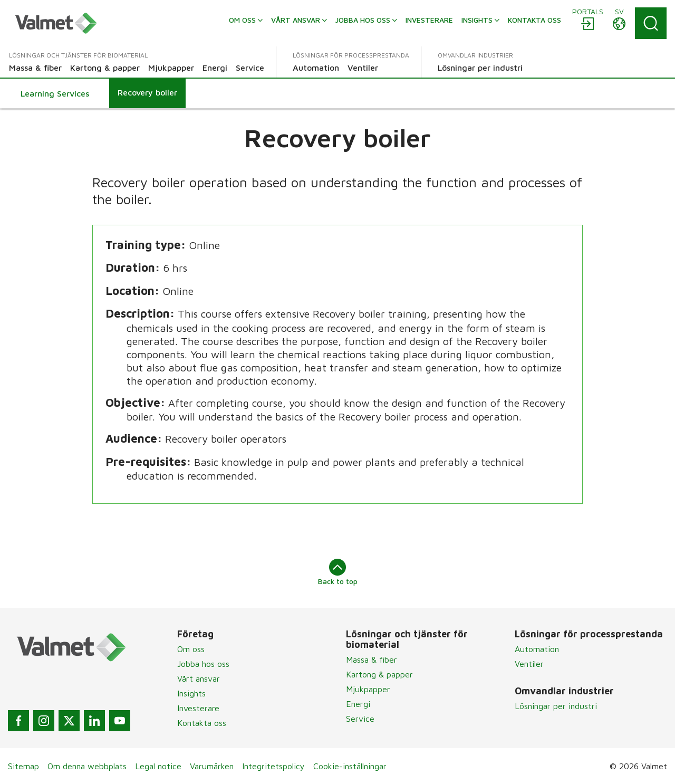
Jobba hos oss (203, 664)
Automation (537, 649)
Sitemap (23, 766)
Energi (358, 704)
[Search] (651, 23)
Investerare (198, 708)
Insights (191, 693)
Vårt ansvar (199, 678)
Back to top (338, 572)
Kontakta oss (202, 723)
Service (360, 719)
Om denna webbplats (87, 766)
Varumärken (212, 766)
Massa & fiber (372, 659)
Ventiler (529, 664)
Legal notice (158, 766)
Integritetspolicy (273, 766)
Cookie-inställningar (350, 766)
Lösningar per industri (556, 706)
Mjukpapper (368, 689)
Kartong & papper (379, 674)
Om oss (191, 649)
